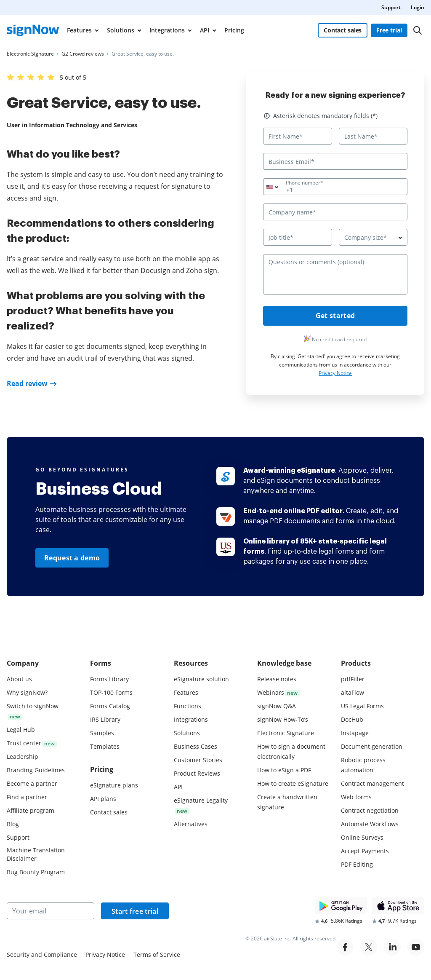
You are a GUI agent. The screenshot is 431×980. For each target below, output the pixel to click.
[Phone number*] (335, 187)
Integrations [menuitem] (167, 30)
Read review (27, 383)
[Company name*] (335, 212)
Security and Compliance (42, 955)
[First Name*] (298, 136)
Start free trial (135, 911)
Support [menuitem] (391, 7)
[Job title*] (298, 237)
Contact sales (343, 30)
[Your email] (51, 911)
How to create (293, 783)
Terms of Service (157, 955)
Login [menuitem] (418, 7)
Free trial (389, 30)
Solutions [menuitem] (121, 30)
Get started (335, 316)
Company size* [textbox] (366, 237)
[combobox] (278, 187)
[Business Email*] (335, 161)
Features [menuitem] (79, 30)
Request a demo (72, 558)
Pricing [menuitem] (234, 30)
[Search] (418, 30)
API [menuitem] (205, 30)
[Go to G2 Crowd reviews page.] (83, 54)
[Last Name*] (373, 136)
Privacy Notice (335, 374)
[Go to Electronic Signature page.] (30, 54)
